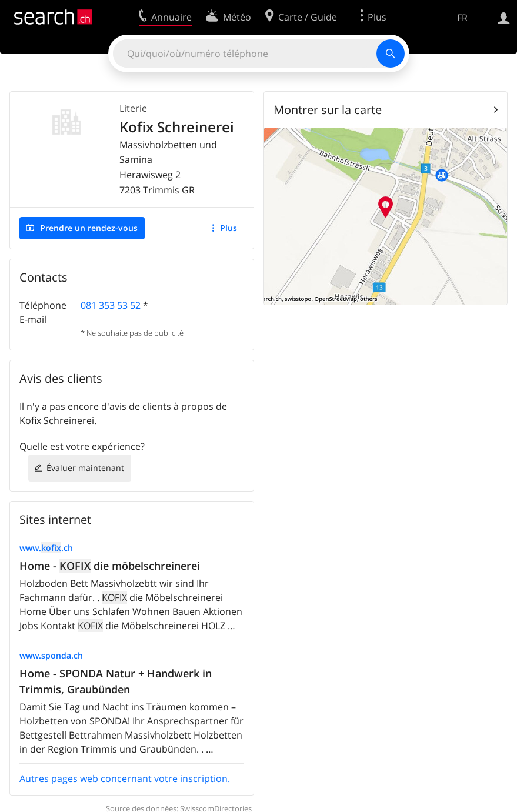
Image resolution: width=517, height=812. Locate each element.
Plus (229, 228)
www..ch (46, 548)
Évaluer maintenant (85, 468)
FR (462, 18)
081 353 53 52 (111, 305)
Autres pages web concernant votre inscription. (125, 778)
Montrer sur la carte (328, 110)
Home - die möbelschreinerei (110, 566)
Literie (133, 108)
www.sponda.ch (51, 655)
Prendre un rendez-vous (89, 228)
